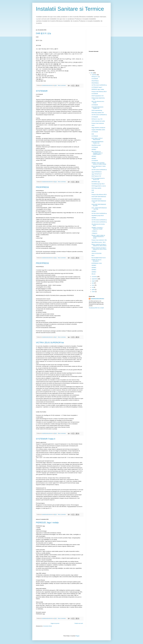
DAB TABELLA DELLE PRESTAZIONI (97, 139)
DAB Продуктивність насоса (99, 186)
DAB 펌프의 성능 (44, 33)
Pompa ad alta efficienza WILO (99, 92)
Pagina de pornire (55, 623)
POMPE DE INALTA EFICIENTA (96, 260)
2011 (92, 73)
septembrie (95, 279)
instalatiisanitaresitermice (97, 299)
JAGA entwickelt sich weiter (98, 121)
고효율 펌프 (94, 231)
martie (94, 292)
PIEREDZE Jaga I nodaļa (47, 523)
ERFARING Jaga (96, 182)
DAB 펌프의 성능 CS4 (97, 119)
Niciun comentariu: (62, 85)
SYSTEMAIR (42, 91)
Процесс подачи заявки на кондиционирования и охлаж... (98, 237)
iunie (93, 285)
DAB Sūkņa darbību (96, 188)
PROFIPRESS (42, 187)
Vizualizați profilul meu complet (96, 308)
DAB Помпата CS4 (96, 176)
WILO (93, 256)
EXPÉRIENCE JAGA (97, 263)
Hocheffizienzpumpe (97, 199)
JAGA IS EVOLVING (97, 253)
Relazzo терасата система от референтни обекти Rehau (99, 245)
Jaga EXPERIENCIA (97, 172)
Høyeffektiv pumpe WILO (98, 216)
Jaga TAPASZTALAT (97, 174)
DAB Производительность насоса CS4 (98, 179)
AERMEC (94, 149)
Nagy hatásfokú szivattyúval (98, 128)
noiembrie (94, 75)
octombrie (94, 277)
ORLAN (93, 274)
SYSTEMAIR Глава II (46, 439)
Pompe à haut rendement (98, 123)
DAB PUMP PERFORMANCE (99, 197)
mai (93, 287)
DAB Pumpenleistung (97, 110)
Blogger (77, 636)
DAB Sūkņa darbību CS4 (98, 113)
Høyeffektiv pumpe (96, 145)
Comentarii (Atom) (47, 626)
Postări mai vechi (79, 623)
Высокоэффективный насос (99, 258)
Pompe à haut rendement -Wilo (99, 240)
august (94, 281)
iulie (93, 283)
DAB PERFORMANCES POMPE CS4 (97, 108)
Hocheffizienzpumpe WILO (98, 184)
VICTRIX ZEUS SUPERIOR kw (50, 343)
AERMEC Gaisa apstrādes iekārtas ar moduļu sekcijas (99, 163)
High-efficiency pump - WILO (99, 242)
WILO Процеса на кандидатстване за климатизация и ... (97, 153)
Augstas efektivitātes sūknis (98, 130)
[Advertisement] (98, 38)
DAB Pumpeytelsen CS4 (98, 96)
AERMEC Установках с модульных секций (97, 228)
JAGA (93, 125)
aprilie (93, 290)
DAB (93, 134)
